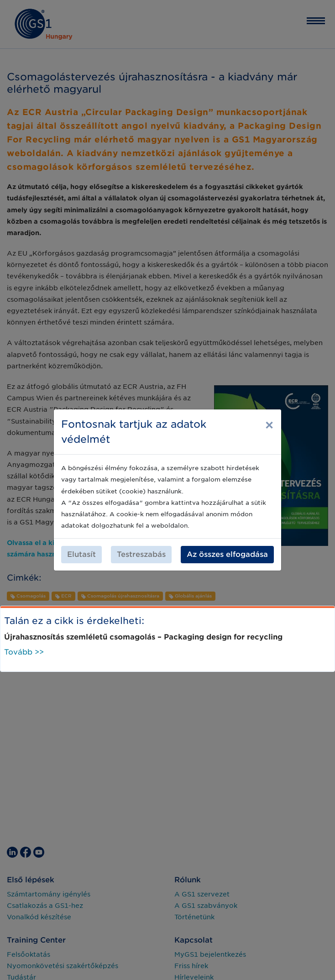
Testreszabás (141, 554)
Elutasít (81, 554)
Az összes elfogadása (227, 554)
